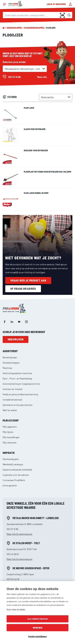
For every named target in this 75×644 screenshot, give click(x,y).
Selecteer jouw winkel (14, 62)
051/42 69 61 (13, 554)
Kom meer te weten (16, 609)
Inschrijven (16, 339)
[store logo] (15, 4)
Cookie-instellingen (37, 636)
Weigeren (38, 628)
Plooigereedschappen (34, 28)
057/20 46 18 (13, 579)
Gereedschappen (14, 28)
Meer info (42, 77)
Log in (50, 4)
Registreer (61, 4)
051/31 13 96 (12, 529)
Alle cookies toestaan (37, 619)
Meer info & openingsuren (19, 534)
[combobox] (37, 15)
